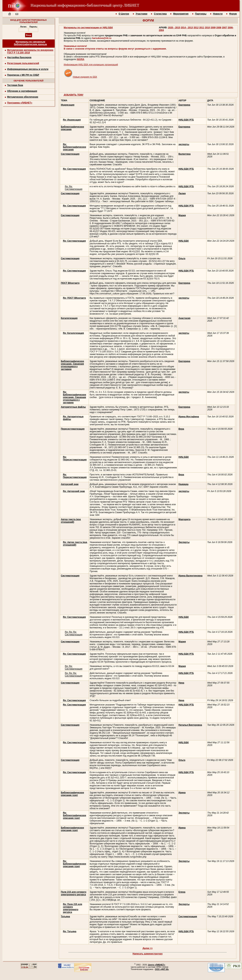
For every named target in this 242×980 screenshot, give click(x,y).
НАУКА (81, 59)
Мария (182, 215)
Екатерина (184, 105)
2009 (213, 28)
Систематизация (188, 917)
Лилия (182, 193)
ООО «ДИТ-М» (162, 969)
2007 (225, 28)
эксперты (184, 144)
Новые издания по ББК (80, 77)
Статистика (160, 14)
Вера (181, 429)
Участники (142, 14)
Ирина (182, 793)
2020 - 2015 (174, 28)
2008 (219, 28)
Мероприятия (181, 14)
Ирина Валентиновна (190, 576)
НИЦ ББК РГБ (186, 120)
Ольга (182, 258)
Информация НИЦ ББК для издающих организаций (91, 65)
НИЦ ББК (184, 241)
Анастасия (184, 318)
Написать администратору (148, 954)
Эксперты (184, 542)
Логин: (24, 27)
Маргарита (184, 519)
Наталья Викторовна (190, 725)
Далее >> (148, 948)
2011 (202, 28)
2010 (207, 28)
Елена (182, 892)
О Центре (124, 14)
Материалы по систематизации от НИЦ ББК (88, 28)
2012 (196, 28)
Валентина (185, 154)
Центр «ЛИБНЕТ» (157, 965)
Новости (218, 14)
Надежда (183, 484)
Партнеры (201, 14)
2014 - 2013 (187, 28)
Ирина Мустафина (189, 417)
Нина (181, 683)
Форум (233, 14)
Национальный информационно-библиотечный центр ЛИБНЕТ (71, 5)
